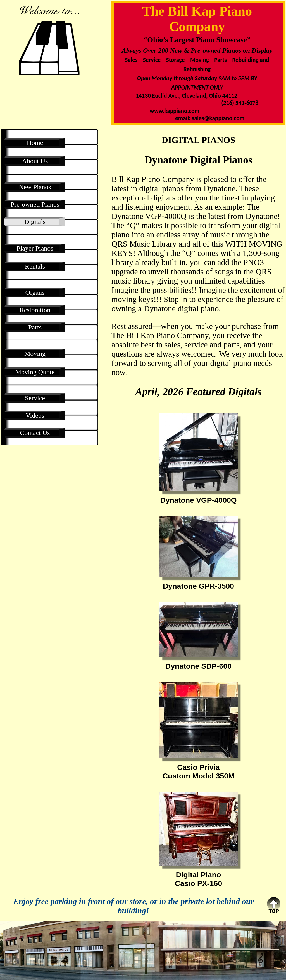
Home (35, 143)
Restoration (35, 310)
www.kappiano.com (175, 111)
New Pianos (35, 187)
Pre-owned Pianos (35, 204)
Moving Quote (35, 372)
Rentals (35, 266)
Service (35, 398)
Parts (35, 327)
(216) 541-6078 (240, 103)
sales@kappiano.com (218, 118)
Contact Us (35, 433)
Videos (35, 415)
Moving (35, 354)
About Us (35, 161)
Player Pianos (35, 248)
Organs (35, 293)
